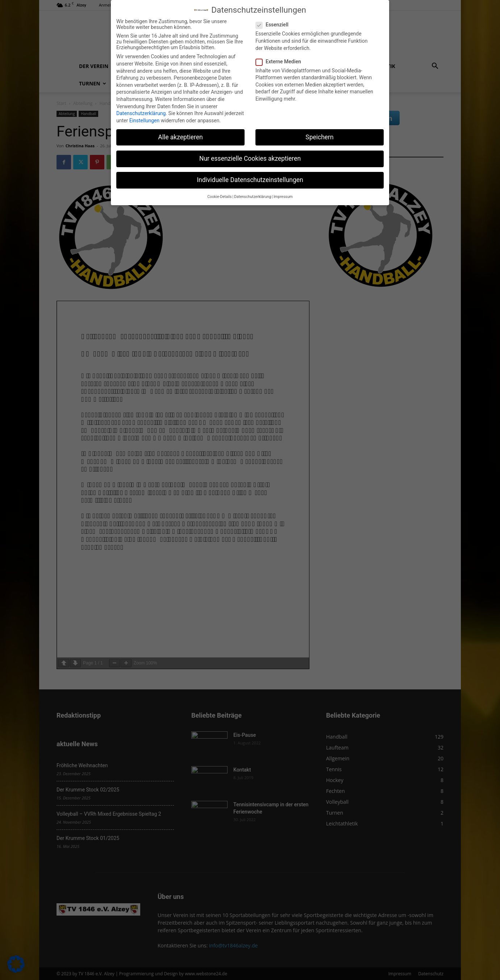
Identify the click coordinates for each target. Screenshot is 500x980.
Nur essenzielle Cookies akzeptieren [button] (250, 159)
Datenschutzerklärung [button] (253, 197)
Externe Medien (281, 62)
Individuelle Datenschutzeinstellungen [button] (250, 180)
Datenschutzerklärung (141, 113)
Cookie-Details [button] (219, 197)
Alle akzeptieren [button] (180, 137)
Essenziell (274, 25)
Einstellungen (145, 121)
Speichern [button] (319, 137)
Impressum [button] (283, 197)
